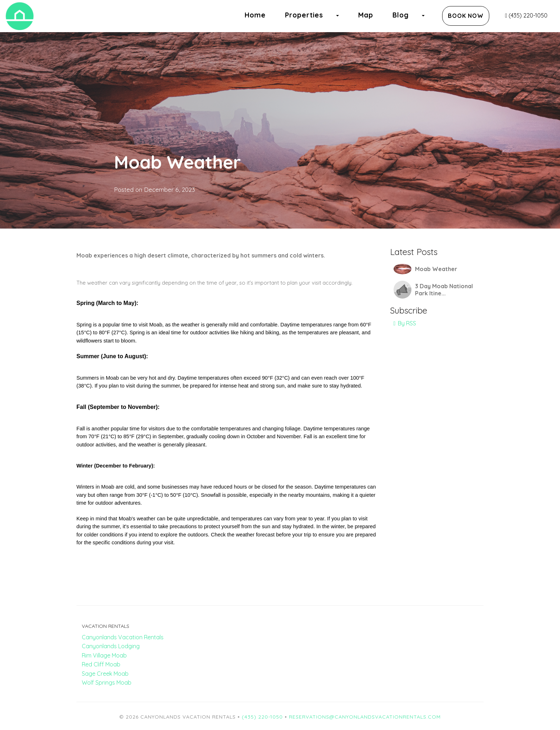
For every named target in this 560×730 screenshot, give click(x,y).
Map (366, 15)
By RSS (405, 323)
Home (255, 15)
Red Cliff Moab (101, 664)
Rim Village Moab (104, 655)
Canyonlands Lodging (111, 646)
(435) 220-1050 (526, 15)
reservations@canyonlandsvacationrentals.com (365, 717)
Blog (401, 15)
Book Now (466, 16)
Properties (304, 15)
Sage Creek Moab (105, 674)
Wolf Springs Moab (107, 682)
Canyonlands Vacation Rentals (123, 637)
